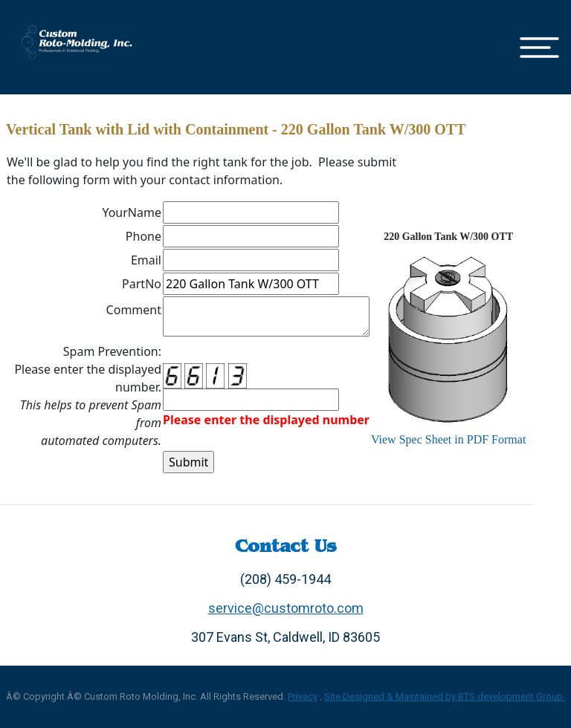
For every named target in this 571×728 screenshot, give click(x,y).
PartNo (142, 284)
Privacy (303, 696)
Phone (143, 236)
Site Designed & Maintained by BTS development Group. (445, 696)
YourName (132, 212)
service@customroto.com (286, 608)
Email (146, 260)
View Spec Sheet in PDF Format (448, 439)
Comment (134, 310)
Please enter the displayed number (266, 420)
